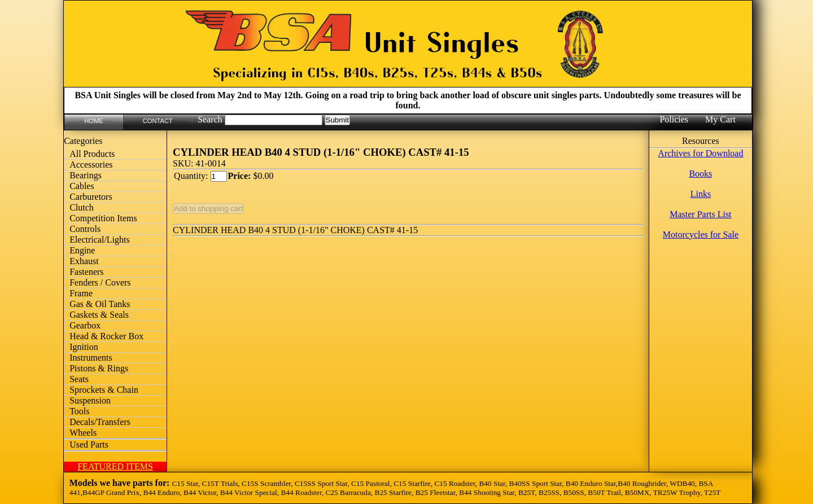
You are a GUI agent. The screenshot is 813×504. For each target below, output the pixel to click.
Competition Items (103, 218)
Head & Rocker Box (106, 336)
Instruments (91, 358)
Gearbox (85, 325)
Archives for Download (700, 153)
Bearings (86, 175)
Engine (82, 250)
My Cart (720, 119)
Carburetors (91, 197)
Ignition (84, 347)
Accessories (91, 165)
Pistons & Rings (99, 368)
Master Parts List (700, 214)
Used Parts (89, 444)
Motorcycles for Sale (701, 235)
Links (701, 194)
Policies (674, 119)
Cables (82, 186)
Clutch (82, 207)
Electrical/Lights (100, 240)
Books (700, 174)
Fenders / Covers (100, 282)
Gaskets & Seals (99, 315)
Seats (79, 379)
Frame (81, 293)
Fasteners (86, 272)
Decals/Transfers (100, 422)
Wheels (83, 433)
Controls (85, 229)
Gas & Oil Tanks (100, 304)
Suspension (90, 400)
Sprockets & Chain (104, 390)
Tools (79, 411)
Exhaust (84, 261)
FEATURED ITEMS (115, 466)
